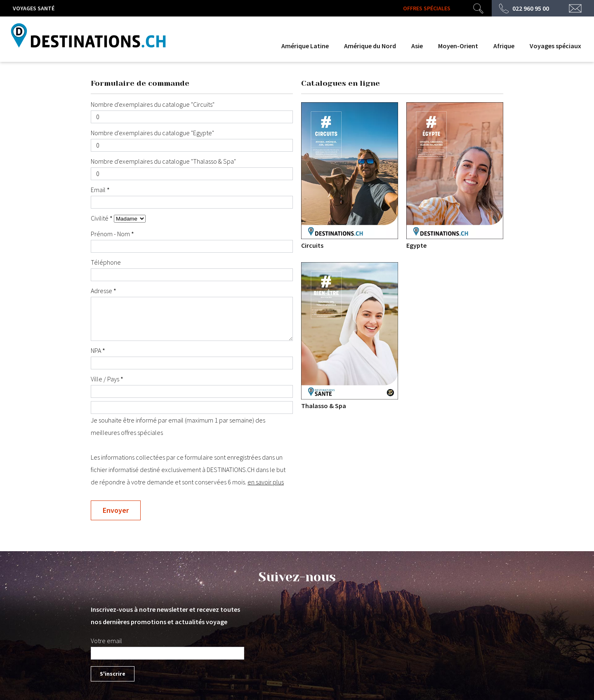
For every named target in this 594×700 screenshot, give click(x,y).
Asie (417, 46)
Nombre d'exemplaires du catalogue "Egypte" (152, 133)
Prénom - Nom (111, 234)
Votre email (106, 641)
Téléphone (106, 262)
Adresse (102, 291)
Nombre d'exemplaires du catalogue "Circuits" (153, 104)
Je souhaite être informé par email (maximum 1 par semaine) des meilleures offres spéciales (192, 419)
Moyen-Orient (458, 46)
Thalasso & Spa (350, 336)
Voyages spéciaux (555, 46)
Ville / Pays (106, 379)
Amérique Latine (305, 46)
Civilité (100, 218)
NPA (97, 350)
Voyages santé (34, 8)
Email (99, 190)
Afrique (504, 46)
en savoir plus (266, 482)
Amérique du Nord (370, 46)
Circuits (350, 176)
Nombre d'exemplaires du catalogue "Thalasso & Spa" (163, 161)
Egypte (455, 176)
